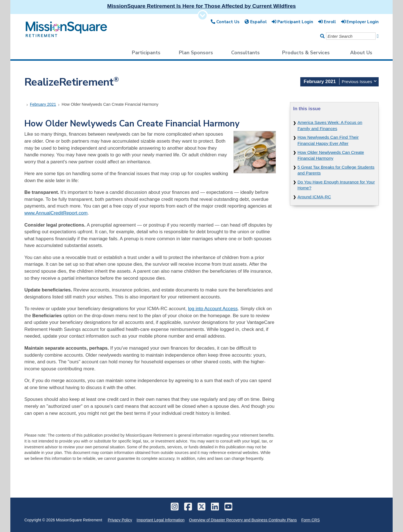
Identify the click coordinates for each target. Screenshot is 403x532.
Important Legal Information (161, 520)
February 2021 (43, 104)
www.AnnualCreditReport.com (56, 213)
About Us (361, 53)
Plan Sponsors (196, 53)
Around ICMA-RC (314, 197)
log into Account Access (213, 309)
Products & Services (306, 53)
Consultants (245, 53)
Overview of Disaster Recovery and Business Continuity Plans (243, 520)
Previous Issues (359, 81)
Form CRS (310, 520)
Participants (146, 53)
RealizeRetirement (72, 82)
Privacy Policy (120, 520)
